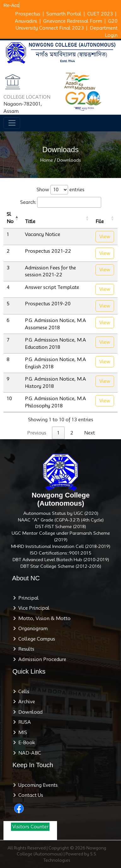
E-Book (25, 743)
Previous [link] (37, 433)
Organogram (32, 629)
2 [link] (72, 433)
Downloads (69, 160)
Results (25, 649)
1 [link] (58, 433)
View (105, 237)
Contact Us (29, 795)
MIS (21, 733)
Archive (25, 702)
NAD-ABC (28, 753)
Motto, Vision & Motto (43, 618)
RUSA (23, 722)
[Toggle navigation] (12, 123)
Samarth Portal (64, 14)
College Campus (35, 639)
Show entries (60, 190)
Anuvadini (26, 21)
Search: (61, 202)
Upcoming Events (37, 785)
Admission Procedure (41, 659)
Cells (23, 692)
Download (29, 712)
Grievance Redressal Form (73, 21)
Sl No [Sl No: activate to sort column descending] (10, 218)
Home (47, 160)
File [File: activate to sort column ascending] (100, 221)
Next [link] (89, 433)
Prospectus (28, 14)
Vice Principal (33, 608)
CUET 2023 (100, 14)
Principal (27, 598)
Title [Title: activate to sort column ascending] (30, 221)
